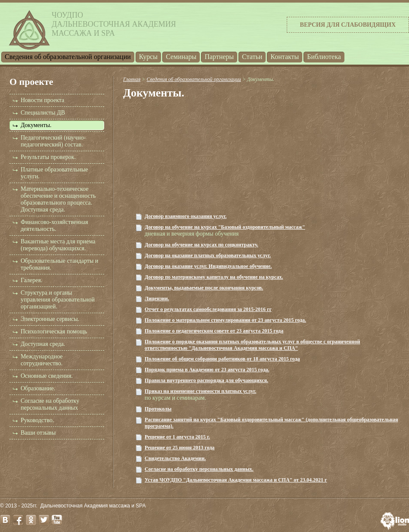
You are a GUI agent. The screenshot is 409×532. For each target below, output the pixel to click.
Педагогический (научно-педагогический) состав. (53, 141)
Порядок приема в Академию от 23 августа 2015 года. (207, 370)
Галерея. (31, 280)
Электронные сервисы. (50, 319)
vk (5, 520)
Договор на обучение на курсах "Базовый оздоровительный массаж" (225, 227)
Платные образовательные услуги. (54, 173)
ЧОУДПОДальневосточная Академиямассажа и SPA (114, 24)
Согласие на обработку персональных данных (50, 404)
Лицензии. (157, 299)
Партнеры (219, 57)
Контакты (285, 57)
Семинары (181, 57)
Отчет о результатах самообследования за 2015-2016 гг (208, 309)
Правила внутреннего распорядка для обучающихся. (206, 380)
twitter (44, 520)
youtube (57, 520)
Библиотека (324, 57)
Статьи (252, 57)
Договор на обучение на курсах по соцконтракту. (201, 245)
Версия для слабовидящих (348, 25)
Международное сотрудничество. (42, 360)
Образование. (38, 388)
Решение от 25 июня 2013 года (180, 448)
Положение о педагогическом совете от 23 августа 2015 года (214, 331)
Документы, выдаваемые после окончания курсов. (204, 288)
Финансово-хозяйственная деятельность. (54, 226)
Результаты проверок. (48, 157)
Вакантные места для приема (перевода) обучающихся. (58, 245)
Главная (132, 79)
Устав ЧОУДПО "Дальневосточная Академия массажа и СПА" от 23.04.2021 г (236, 480)
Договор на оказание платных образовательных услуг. (208, 255)
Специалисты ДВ (43, 113)
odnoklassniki (31, 520)
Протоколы (158, 409)
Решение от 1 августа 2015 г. (177, 437)
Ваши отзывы (38, 433)
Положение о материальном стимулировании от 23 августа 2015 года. (225, 320)
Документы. (36, 125)
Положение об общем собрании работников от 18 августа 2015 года (222, 359)
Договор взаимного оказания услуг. (186, 216)
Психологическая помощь (54, 331)
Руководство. (37, 420)
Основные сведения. (47, 376)
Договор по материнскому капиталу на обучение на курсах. (214, 277)
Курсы (148, 57)
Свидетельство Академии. (175, 458)
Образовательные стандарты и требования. (59, 264)
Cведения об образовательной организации (68, 57)
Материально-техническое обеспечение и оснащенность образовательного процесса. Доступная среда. (58, 199)
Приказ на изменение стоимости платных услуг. (200, 391)
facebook (18, 520)
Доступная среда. (43, 344)
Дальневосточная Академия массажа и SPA (93, 506)
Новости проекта (42, 100)
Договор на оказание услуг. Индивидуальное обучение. (208, 266)
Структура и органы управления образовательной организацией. (58, 300)
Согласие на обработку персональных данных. (199, 469)
